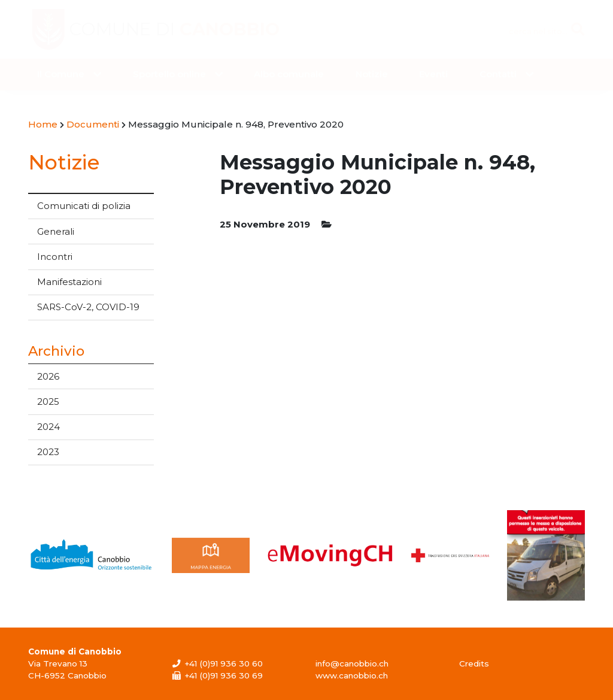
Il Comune (61, 74)
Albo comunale (289, 74)
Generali (56, 231)
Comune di (177, 29)
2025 (48, 401)
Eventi (433, 74)
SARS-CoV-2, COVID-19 (88, 307)
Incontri (55, 257)
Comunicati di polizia (84, 206)
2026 (48, 376)
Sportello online (169, 74)
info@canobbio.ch (352, 663)
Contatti (498, 74)
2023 (48, 452)
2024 (48, 427)
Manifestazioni (69, 282)
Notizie (372, 74)
